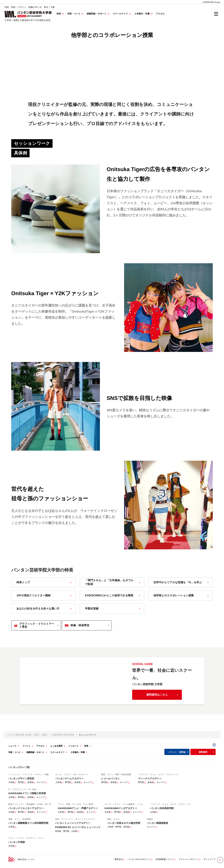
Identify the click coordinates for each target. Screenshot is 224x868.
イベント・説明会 (179, 753)
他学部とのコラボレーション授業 (181, 597)
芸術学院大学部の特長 (63, 736)
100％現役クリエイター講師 (44, 597)
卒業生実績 (113, 610)
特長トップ (44, 584)
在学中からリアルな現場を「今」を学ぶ (181, 584)
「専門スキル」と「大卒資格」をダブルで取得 (113, 584)
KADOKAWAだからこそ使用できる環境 (113, 597)
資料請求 (207, 753)
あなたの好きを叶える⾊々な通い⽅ (44, 610)
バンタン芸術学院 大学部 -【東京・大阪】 (27, 736)
